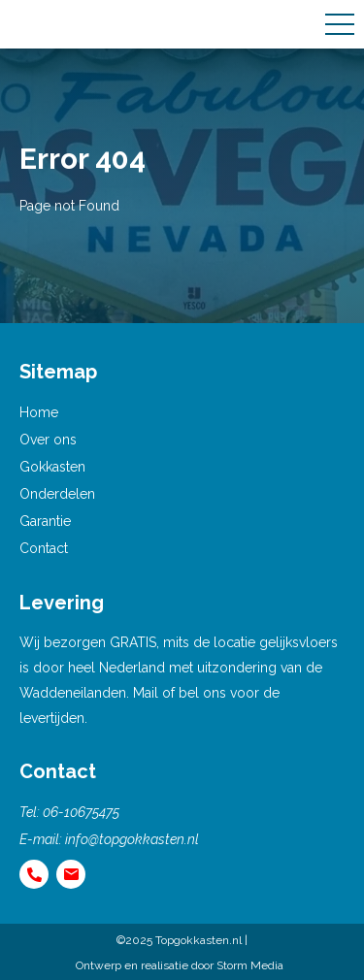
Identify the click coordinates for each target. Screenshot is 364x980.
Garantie (45, 521)
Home (39, 412)
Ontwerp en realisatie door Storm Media (180, 965)
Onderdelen (57, 494)
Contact (44, 548)
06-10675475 (81, 812)
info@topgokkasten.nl (132, 839)
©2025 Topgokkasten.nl (179, 940)
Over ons (48, 440)
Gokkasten (52, 467)
